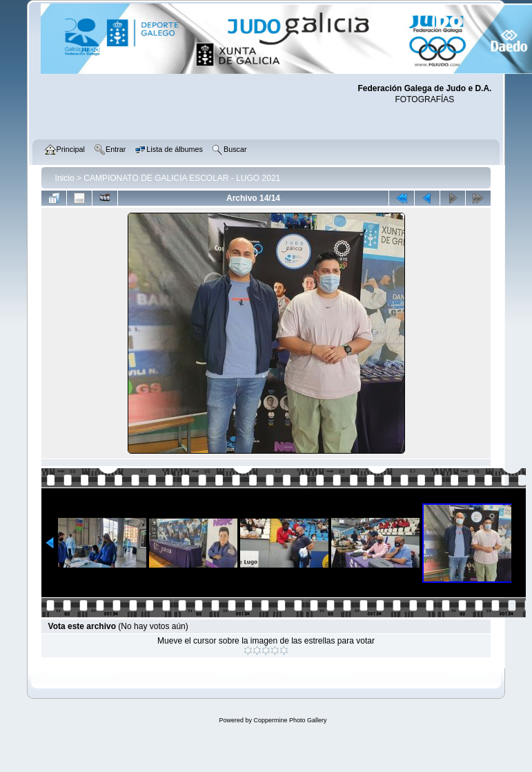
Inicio (65, 178)
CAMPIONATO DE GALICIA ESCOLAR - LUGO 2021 (182, 178)
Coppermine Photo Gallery (290, 720)
